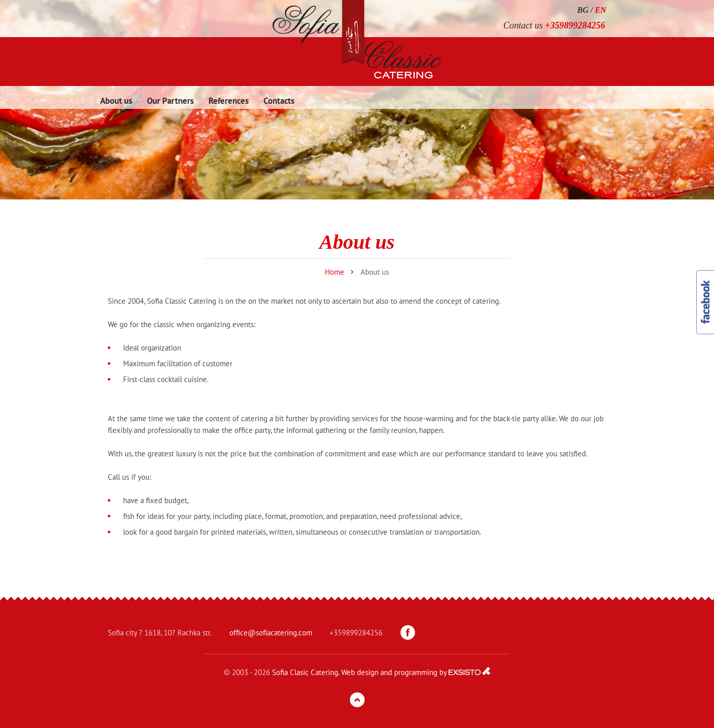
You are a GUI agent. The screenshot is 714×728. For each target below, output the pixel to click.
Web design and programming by (394, 672)
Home (335, 272)
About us (116, 101)
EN (601, 10)
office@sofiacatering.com (271, 633)
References (229, 101)
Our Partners (170, 101)
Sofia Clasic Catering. (306, 672)
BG (583, 10)
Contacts (279, 101)
